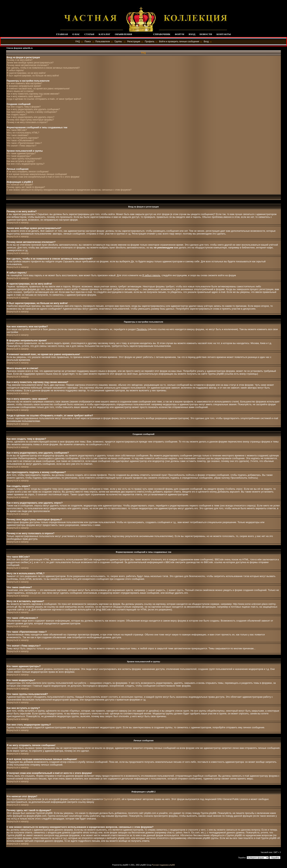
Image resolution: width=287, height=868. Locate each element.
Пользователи (103, 42)
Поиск (88, 42)
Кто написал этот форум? (20, 185)
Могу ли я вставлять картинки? (23, 138)
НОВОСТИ (206, 34)
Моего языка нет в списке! (20, 91)
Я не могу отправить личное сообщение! (28, 172)
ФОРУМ (179, 34)
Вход (206, 42)
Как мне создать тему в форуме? (24, 107)
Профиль (150, 42)
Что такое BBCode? (17, 130)
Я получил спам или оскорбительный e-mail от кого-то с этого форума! (43, 177)
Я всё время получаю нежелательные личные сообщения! (37, 174)
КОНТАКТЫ (224, 34)
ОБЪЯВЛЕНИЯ (123, 34)
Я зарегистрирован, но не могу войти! (26, 73)
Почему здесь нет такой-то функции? (26, 187)
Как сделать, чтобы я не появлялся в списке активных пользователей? (43, 68)
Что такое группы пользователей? (24, 159)
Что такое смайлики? (18, 135)
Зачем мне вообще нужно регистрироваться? (30, 63)
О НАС (76, 34)
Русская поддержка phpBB (163, 865)
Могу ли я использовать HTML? (23, 133)
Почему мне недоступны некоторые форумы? (30, 120)
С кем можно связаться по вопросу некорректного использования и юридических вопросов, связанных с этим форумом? (69, 190)
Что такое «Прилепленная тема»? (24, 143)
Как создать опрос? (17, 115)
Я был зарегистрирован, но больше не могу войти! (33, 76)
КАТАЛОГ (105, 34)
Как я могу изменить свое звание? (24, 96)
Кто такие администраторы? (21, 153)
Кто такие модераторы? (19, 156)
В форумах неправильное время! (24, 86)
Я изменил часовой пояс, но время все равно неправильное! (38, 89)
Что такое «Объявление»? (20, 140)
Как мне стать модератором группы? (26, 164)
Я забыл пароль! (15, 70)
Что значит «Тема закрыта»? (21, 146)
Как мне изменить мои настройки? (24, 83)
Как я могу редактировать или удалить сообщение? (33, 109)
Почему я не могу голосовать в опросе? (27, 122)
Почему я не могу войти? (20, 60)
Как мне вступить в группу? (21, 161)
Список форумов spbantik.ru (20, 48)
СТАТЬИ (89, 34)
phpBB (125, 865)
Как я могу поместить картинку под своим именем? (33, 94)
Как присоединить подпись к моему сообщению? (32, 112)
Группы (118, 42)
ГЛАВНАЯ (62, 34)
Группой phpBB (112, 799)
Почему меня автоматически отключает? (28, 65)
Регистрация (134, 42)
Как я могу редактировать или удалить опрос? (30, 117)
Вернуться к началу (18, 223)
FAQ (78, 42)
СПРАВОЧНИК (162, 34)
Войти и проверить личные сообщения (179, 42)
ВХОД (192, 34)
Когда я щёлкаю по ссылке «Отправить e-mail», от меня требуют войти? (44, 99)
